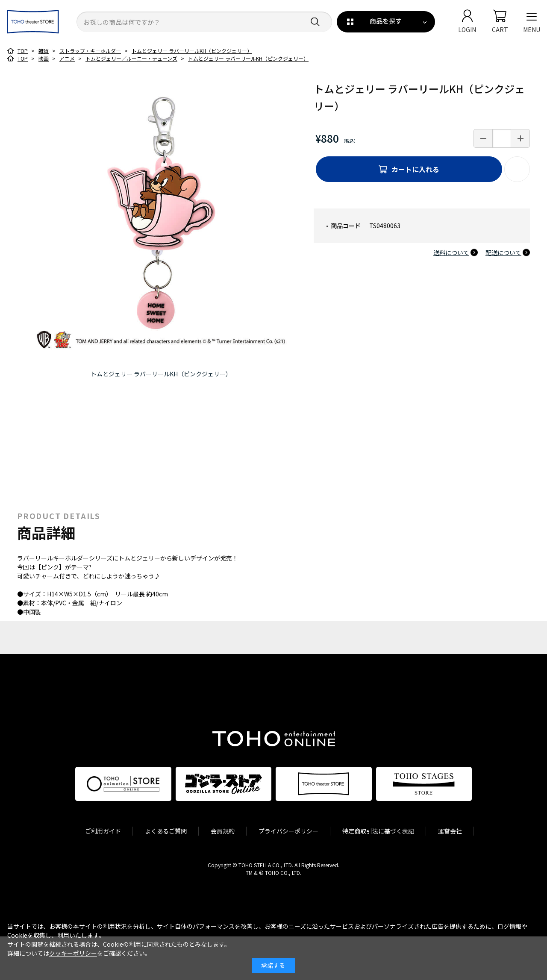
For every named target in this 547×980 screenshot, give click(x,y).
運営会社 (450, 831)
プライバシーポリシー (288, 831)
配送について (503, 252)
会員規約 (223, 831)
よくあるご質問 (166, 831)
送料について (451, 252)
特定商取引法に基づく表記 (378, 831)
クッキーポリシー (73, 953)
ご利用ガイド (103, 831)
